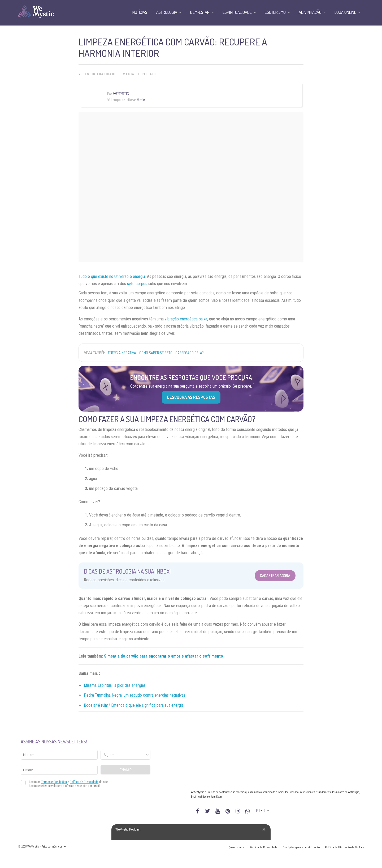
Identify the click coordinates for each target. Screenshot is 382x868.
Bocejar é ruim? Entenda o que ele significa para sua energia (134, 705)
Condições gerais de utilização (301, 847)
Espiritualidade (101, 74)
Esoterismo (275, 12)
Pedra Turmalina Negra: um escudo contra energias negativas (135, 695)
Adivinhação (310, 12)
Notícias (140, 12)
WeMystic (121, 94)
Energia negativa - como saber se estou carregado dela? (156, 353)
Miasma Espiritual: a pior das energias (115, 685)
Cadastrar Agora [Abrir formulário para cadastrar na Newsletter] (275, 576)
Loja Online (345, 12)
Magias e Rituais (139, 74)
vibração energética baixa (186, 319)
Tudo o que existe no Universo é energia (112, 276)
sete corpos (137, 284)
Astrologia (167, 12)
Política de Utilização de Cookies (345, 847)
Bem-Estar (200, 12)
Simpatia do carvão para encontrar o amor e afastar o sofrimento (164, 656)
